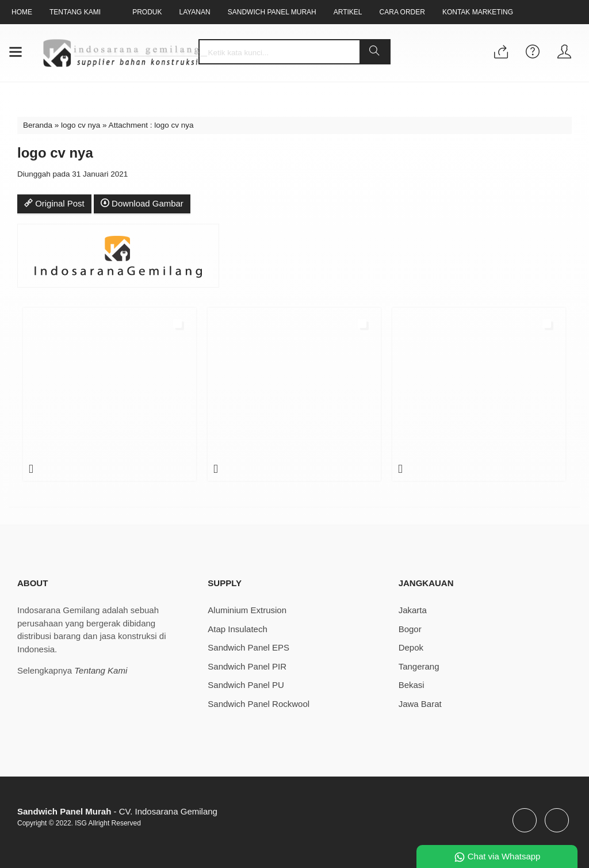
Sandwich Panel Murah (274, 12)
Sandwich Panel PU (246, 685)
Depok (411, 647)
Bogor (410, 629)
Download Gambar (142, 203)
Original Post (54, 203)
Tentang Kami (75, 12)
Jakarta (413, 610)
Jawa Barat (420, 704)
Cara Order (405, 12)
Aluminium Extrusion (247, 610)
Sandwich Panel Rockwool (259, 704)
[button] (375, 52)
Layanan (196, 12)
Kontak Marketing (481, 12)
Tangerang (419, 666)
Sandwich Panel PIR (247, 666)
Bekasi (412, 685)
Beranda (38, 125)
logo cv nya (81, 125)
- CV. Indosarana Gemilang (117, 811)
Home (22, 12)
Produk (148, 12)
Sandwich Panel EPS (248, 647)
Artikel (350, 12)
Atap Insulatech (237, 629)
